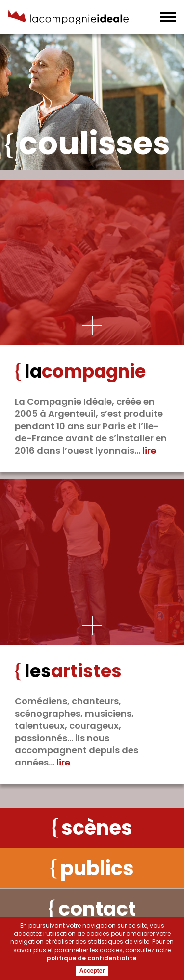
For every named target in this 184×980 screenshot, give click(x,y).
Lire (149, 451)
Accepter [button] (92, 971)
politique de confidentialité (92, 958)
